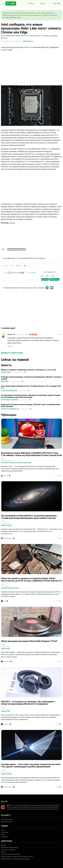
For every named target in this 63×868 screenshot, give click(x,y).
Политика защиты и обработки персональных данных (17, 857)
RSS (54, 276)
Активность (4, 837)
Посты (3, 830)
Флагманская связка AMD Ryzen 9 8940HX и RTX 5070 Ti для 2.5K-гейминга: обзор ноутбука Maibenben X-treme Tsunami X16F (31, 454)
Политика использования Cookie (11, 854)
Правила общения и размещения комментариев (15, 859)
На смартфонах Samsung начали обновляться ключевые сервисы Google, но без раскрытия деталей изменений (31, 396)
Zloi (5, 601)
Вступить (45, 279)
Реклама (3, 852)
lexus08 (6, 476)
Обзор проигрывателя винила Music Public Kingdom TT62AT (29, 641)
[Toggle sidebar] (3, 4)
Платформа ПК (28, 41)
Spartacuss (14, 273)
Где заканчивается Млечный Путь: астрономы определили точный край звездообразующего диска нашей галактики (29, 517)
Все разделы (5, 832)
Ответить (10, 346)
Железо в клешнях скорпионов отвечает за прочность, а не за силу (29, 370)
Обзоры (31, 3)
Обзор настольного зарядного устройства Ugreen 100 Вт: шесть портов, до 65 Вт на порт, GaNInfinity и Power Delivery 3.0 (31, 580)
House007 (6, 661)
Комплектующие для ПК (17, 249)
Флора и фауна (6, 372)
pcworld (12, 223)
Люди (3, 834)
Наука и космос (7, 525)
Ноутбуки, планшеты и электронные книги (16, 463)
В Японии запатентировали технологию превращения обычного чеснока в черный (31, 378)
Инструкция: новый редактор (10, 847)
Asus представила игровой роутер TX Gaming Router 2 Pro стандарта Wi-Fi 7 (31, 387)
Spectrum (6, 724)
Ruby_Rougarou (8, 538)
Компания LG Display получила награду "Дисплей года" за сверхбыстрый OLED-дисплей (30, 405)
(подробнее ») (41, 258)
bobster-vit (11, 334)
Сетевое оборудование (9, 391)
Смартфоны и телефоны (10, 400)
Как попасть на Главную (8, 850)
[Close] (60, 13)
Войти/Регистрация (7, 822)
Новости (43, 3)
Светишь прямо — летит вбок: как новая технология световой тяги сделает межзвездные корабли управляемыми (31, 765)
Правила (4, 845)
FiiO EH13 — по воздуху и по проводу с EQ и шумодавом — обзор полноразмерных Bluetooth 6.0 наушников (28, 703)
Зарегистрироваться (7, 819)
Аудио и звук (6, 649)
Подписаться (55, 279)
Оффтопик (5, 381)
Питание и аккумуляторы (10, 588)
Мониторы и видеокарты (10, 409)
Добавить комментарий (12, 353)
